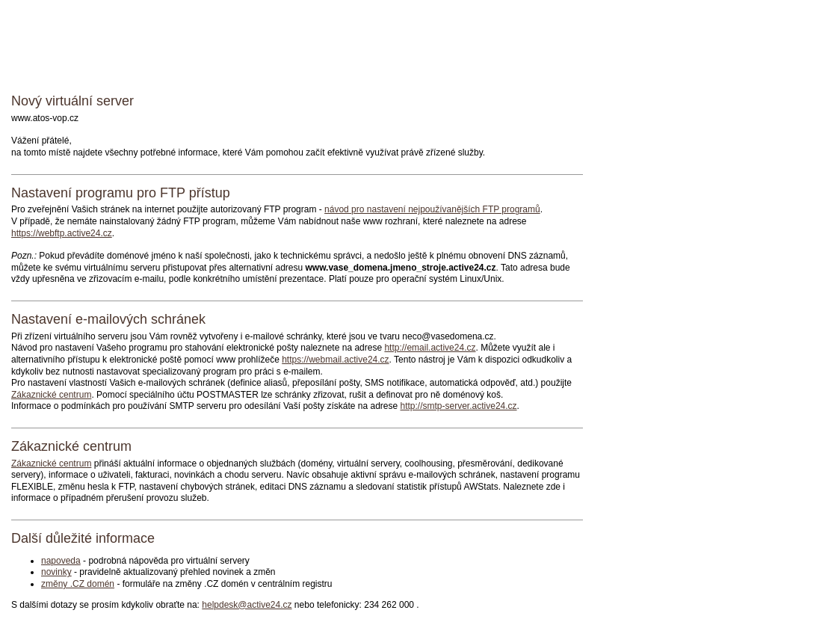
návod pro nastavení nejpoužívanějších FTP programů (432, 209)
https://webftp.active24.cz (62, 233)
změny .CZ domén (78, 584)
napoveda (61, 561)
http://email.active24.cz (430, 348)
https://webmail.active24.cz (335, 360)
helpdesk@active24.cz (247, 605)
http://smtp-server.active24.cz (459, 406)
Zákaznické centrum (51, 395)
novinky (56, 572)
